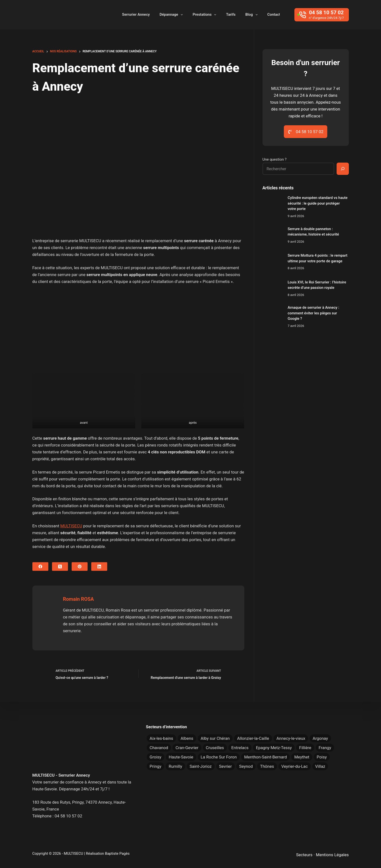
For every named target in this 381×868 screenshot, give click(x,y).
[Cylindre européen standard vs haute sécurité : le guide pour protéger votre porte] (273, 205)
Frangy (325, 748)
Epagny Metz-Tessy (274, 748)
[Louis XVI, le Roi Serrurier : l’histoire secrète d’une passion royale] (273, 288)
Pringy (156, 766)
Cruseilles (215, 748)
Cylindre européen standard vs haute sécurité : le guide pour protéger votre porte (318, 203)
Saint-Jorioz (201, 766)
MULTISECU (71, 526)
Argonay (320, 738)
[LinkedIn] (99, 567)
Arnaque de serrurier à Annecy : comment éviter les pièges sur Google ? (314, 313)
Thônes (267, 766)
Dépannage (172, 15)
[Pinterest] (80, 567)
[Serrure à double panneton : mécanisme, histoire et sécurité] (273, 235)
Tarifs (231, 14)
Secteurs (304, 855)
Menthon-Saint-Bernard (265, 757)
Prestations (205, 15)
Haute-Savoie (181, 757)
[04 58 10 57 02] (322, 15)
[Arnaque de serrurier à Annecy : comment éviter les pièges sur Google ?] (273, 315)
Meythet (302, 757)
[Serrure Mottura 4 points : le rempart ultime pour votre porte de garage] (273, 262)
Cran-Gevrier (187, 748)
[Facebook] (40, 567)
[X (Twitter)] (60, 567)
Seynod (246, 766)
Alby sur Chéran (215, 738)
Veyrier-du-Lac (295, 766)
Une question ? (275, 159)
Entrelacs (240, 748)
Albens (187, 738)
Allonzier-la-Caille (253, 738)
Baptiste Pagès (117, 854)
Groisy (156, 757)
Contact (274, 14)
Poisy (322, 757)
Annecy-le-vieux (291, 738)
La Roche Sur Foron (219, 757)
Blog (252, 15)
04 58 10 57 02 (68, 816)
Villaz (320, 766)
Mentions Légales (332, 855)
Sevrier (225, 766)
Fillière (305, 748)
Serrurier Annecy (136, 14)
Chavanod (159, 748)
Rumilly (175, 766)
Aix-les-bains (161, 738)
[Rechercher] (343, 169)
